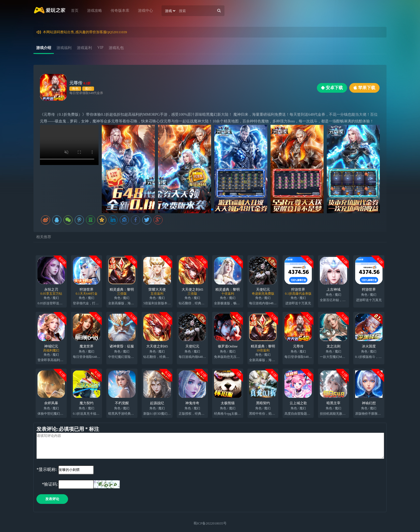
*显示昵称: (47, 469)
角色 (75, 89)
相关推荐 (44, 237)
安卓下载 (332, 88)
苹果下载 (364, 88)
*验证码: (47, 484)
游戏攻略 (95, 11)
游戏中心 (145, 11)
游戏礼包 (116, 48)
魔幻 (88, 89)
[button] (208, 209)
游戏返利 (84, 48)
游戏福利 (64, 48)
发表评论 (52, 499)
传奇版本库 (120, 11)
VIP (100, 48)
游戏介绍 (44, 48)
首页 (75, 11)
